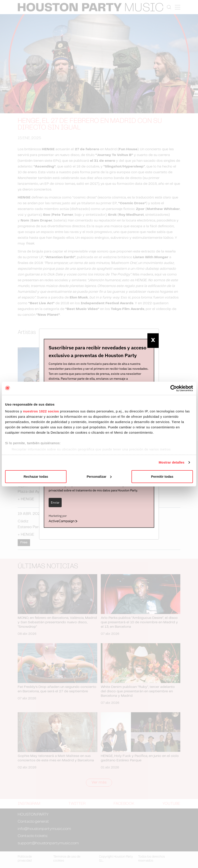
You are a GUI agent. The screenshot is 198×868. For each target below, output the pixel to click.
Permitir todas (162, 476)
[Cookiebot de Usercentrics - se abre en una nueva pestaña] (174, 388)
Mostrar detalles (172, 462)
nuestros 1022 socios (41, 411)
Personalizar (99, 476)
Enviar (55, 502)
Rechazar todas (36, 476)
